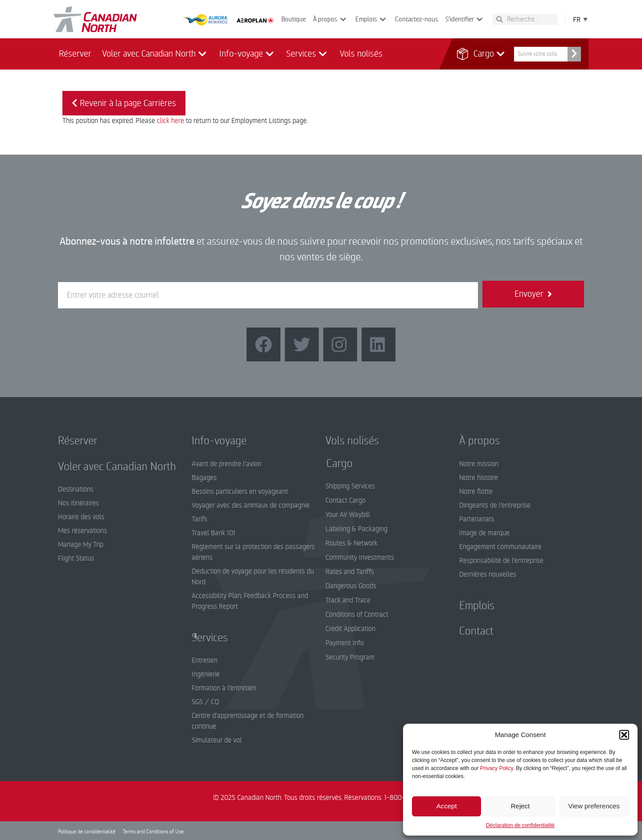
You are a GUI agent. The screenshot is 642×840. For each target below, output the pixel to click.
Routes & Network (352, 543)
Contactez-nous (417, 19)
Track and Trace (348, 600)
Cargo (485, 54)
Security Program (350, 657)
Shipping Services (350, 486)
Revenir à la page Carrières (124, 103)
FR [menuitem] (577, 20)
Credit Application (350, 629)
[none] (578, 19)
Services (308, 54)
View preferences (594, 806)
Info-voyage (248, 54)
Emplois (372, 19)
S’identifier (465, 19)
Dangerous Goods (351, 586)
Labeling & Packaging (356, 529)
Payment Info (345, 643)
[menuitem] (578, 19)
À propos (331, 19)
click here (171, 121)
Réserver (75, 54)
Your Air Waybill (348, 515)
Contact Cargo (346, 500)
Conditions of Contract (357, 615)
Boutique (294, 19)
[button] (624, 735)
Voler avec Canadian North (155, 54)
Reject (521, 806)
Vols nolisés (361, 54)
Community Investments (360, 557)
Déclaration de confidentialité (520, 825)
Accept (447, 806)
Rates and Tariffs (350, 572)
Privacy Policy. (497, 768)
